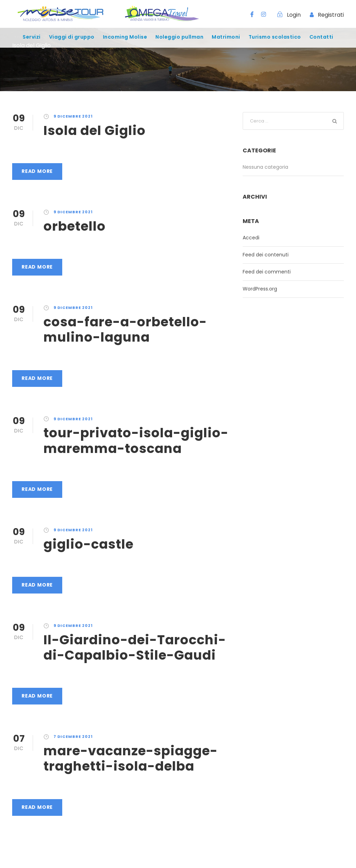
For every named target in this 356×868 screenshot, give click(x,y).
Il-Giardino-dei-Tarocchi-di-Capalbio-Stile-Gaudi (135, 647)
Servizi (32, 37)
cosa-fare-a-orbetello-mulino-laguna (125, 329)
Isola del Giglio (95, 130)
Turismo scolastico (275, 37)
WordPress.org (260, 289)
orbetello (75, 226)
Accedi (251, 238)
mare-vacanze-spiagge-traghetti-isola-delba (131, 758)
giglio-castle (88, 544)
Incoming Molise (125, 37)
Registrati (331, 15)
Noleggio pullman (179, 37)
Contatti (321, 37)
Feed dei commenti (267, 272)
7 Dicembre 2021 (73, 736)
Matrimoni (226, 37)
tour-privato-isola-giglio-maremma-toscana (136, 440)
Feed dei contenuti (266, 255)
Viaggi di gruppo (72, 37)
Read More (37, 171)
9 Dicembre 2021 (73, 116)
